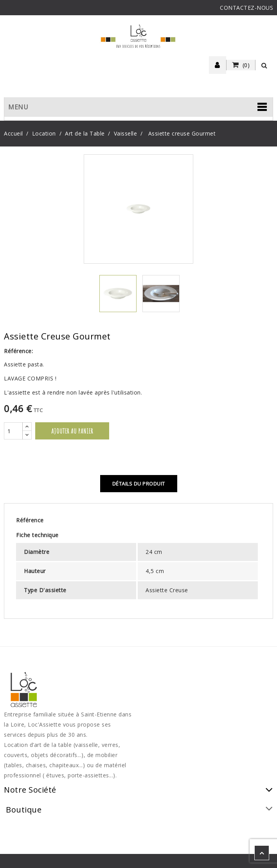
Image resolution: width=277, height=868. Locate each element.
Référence (30, 520)
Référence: (18, 351)
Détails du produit (139, 484)
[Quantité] (13, 431)
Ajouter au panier (72, 431)
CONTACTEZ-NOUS (246, 8)
